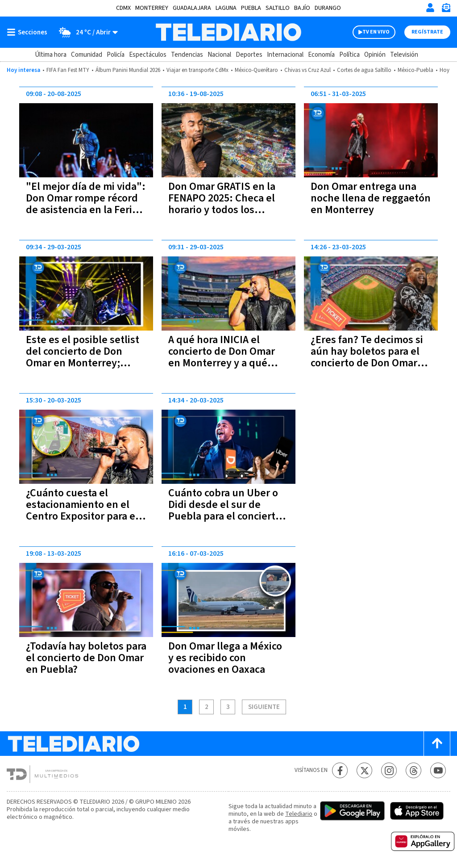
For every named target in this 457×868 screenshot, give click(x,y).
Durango (328, 8)
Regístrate (427, 32)
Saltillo (278, 8)
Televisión (404, 55)
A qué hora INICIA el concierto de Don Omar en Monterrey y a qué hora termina (222, 357)
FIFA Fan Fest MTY (68, 70)
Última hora (51, 55)
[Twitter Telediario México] (364, 770)
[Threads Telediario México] (413, 770)
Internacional (285, 55)
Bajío (302, 8)
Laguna (226, 8)
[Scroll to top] (437, 744)
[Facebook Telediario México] (340, 770)
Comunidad (87, 55)
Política (349, 55)
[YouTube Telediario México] (438, 770)
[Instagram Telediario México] (389, 770)
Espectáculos (148, 55)
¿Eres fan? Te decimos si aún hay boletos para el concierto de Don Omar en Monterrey (367, 357)
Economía (321, 55)
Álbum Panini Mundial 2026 (128, 70)
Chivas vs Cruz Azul (307, 70)
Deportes (249, 55)
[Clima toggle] (85, 32)
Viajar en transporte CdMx (197, 70)
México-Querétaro (256, 70)
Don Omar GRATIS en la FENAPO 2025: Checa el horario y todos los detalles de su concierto (224, 204)
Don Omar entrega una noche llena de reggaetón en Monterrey (371, 198)
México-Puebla (415, 70)
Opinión (375, 55)
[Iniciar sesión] (430, 8)
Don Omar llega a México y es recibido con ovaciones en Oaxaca (225, 658)
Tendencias (187, 55)
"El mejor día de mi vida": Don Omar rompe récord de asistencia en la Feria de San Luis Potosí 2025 (86, 204)
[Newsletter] (446, 10)
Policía (116, 55)
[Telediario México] (228, 32)
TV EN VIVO (376, 32)
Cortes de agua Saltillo (364, 70)
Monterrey (152, 8)
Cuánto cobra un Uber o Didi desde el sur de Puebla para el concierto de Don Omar (225, 510)
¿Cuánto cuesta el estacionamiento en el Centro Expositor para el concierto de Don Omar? (82, 510)
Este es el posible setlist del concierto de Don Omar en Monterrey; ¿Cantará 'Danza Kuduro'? (85, 357)
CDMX (123, 8)
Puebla (251, 8)
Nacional (219, 55)
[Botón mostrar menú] (29, 32)
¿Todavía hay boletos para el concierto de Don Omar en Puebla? (86, 658)
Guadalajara (192, 8)
